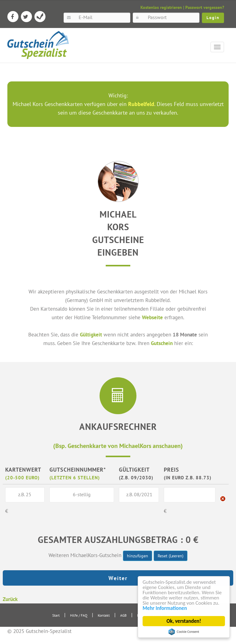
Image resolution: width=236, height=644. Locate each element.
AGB (123, 615)
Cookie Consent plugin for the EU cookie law (184, 632)
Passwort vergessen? (205, 7)
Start (56, 615)
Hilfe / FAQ (79, 615)
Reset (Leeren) (171, 556)
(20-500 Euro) (22, 477)
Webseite (152, 317)
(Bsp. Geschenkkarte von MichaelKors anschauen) (118, 446)
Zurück (10, 599)
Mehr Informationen (165, 608)
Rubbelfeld (141, 104)
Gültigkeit (91, 334)
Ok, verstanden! (184, 621)
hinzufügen (138, 556)
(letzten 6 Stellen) (75, 477)
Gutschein (162, 343)
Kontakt (104, 615)
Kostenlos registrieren (161, 7)
